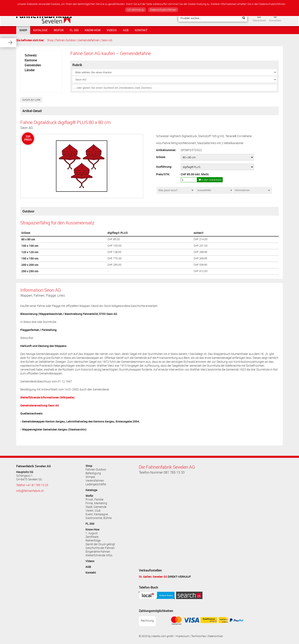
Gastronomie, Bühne (99, 518)
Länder (30, 70)
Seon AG (107, 40)
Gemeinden (33, 65)
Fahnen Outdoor (66, 40)
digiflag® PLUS (118, 233)
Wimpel (90, 477)
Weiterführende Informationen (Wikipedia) (47, 397)
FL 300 (74, 30)
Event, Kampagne (97, 514)
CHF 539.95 (200, 265)
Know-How (93, 30)
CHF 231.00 (201, 246)
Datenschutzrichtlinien (163, 10)
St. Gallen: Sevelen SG (153, 577)
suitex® (199, 233)
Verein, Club (93, 511)
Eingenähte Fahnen (98, 552)
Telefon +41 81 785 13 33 (32, 485)
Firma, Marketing (96, 503)
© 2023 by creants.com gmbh (156, 636)
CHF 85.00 (114, 239)
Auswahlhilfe (204, 190)
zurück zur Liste (31, 100)
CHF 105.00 (115, 246)
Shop (23, 30)
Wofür (59, 30)
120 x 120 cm (30, 252)
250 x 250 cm (30, 271)
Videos (112, 30)
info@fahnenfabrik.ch (30, 491)
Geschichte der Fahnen (100, 548)
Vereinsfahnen (95, 481)
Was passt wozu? (168, 190)
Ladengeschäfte (96, 484)
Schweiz (31, 55)
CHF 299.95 (200, 252)
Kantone (31, 60)
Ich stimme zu (136, 10)
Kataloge (40, 30)
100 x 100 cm (30, 246)
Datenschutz (215, 636)
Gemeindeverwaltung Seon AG (40, 405)
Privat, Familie (94, 499)
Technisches (199, 636)
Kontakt (141, 30)
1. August (92, 533)
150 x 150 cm (30, 258)
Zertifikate (92, 537)
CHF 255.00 (114, 265)
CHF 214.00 (201, 239)
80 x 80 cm (28, 239)
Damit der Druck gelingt (100, 544)
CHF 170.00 (115, 258)
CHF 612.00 (201, 271)
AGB (126, 30)
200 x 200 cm (30, 265)
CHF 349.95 (200, 258)
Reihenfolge (93, 541)
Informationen (244, 190)
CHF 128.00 (114, 252)
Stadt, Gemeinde (96, 507)
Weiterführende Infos (99, 555)
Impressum (182, 636)
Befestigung (93, 473)
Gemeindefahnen (89, 40)
